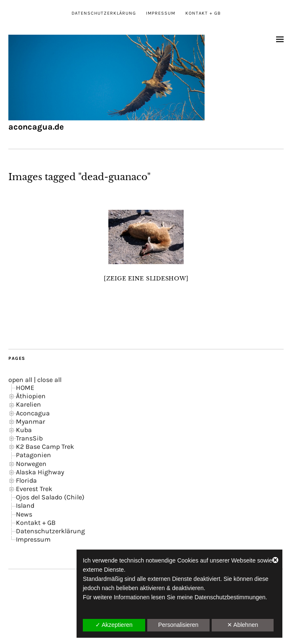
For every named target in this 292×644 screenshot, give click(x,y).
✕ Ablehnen (243, 625)
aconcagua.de (36, 127)
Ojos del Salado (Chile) (50, 497)
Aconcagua (33, 413)
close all (49, 380)
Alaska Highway (40, 472)
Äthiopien (31, 396)
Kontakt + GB (203, 13)
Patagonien (33, 455)
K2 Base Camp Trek (45, 447)
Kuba (24, 430)
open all (20, 380)
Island (25, 505)
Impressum (161, 13)
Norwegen (31, 464)
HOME (25, 388)
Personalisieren (178, 625)
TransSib (29, 438)
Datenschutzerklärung (104, 13)
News (24, 514)
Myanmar (31, 421)
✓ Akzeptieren (114, 625)
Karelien (28, 404)
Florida (26, 480)
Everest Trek (34, 489)
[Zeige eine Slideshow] (146, 279)
